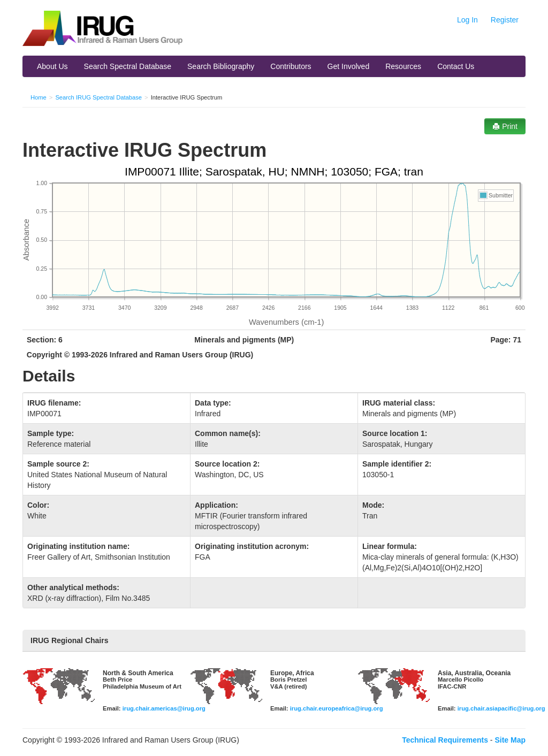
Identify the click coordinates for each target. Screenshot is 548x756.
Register (505, 20)
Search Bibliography (221, 66)
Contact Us (456, 66)
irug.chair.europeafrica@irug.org (337, 708)
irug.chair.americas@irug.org (164, 708)
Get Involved (349, 66)
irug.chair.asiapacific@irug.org (501, 708)
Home (39, 97)
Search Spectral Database (128, 66)
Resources (403, 66)
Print (505, 126)
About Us (52, 66)
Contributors (291, 66)
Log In (467, 20)
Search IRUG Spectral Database (98, 97)
